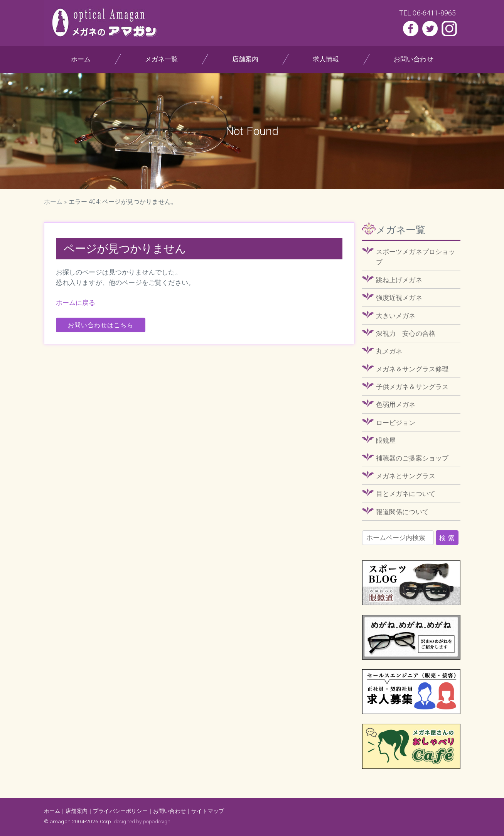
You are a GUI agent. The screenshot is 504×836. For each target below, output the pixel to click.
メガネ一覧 (161, 59)
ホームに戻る (76, 303)
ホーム (81, 59)
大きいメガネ (396, 316)
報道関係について (402, 512)
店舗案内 (245, 59)
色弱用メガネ (396, 404)
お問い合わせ (414, 59)
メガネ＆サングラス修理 (412, 369)
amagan (60, 821)
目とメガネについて (406, 494)
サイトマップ (208, 811)
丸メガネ (389, 351)
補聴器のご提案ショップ (412, 458)
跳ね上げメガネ (399, 280)
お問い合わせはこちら (101, 325)
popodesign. (158, 821)
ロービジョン (396, 423)
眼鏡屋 (386, 440)
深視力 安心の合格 (406, 333)
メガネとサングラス (406, 476)
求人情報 (326, 59)
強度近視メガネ (399, 298)
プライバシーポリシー (120, 811)
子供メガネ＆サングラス (412, 387)
